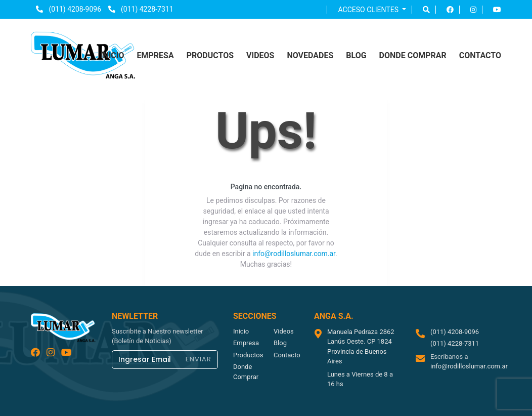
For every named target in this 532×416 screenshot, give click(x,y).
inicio (113, 55)
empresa (155, 55)
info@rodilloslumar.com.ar (294, 254)
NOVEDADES (310, 55)
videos (260, 55)
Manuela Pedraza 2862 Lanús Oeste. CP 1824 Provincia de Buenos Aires (361, 347)
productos (210, 55)
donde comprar (413, 55)
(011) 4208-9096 (69, 9)
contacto (480, 55)
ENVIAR (198, 359)
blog (356, 55)
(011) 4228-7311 (141, 9)
